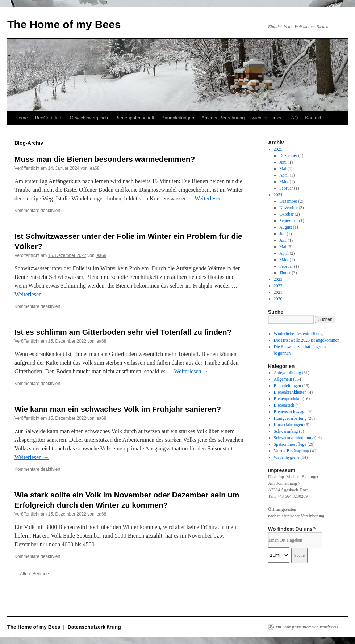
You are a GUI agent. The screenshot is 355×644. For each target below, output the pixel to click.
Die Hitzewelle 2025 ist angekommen (307, 340)
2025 (278, 149)
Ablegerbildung (287, 373)
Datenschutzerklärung (94, 627)
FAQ (293, 118)
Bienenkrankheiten (290, 392)
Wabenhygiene (287, 457)
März (284, 182)
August (286, 227)
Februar (286, 188)
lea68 (94, 168)
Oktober (286, 214)
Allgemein (283, 379)
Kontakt (313, 118)
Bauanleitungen (178, 118)
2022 (278, 286)
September (289, 221)
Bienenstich (284, 405)
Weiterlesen (212, 198)
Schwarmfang (286, 431)
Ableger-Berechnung (223, 118)
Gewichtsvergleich (89, 118)
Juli (282, 234)
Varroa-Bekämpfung (292, 451)
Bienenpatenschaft (135, 118)
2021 (278, 292)
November (289, 208)
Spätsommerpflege (290, 444)
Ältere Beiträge (32, 574)
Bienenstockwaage (290, 412)
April (284, 175)
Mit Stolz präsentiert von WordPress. (307, 627)
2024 (278, 195)
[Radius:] (279, 555)
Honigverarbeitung (290, 418)
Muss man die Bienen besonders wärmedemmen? (105, 159)
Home (22, 118)
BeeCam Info (49, 118)
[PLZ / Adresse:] (295, 540)
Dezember (288, 156)
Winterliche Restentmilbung (298, 334)
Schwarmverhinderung (294, 438)
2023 (278, 279)
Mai (283, 169)
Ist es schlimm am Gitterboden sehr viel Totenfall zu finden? (123, 332)
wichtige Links (266, 118)
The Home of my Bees (64, 24)
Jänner (285, 273)
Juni (283, 162)
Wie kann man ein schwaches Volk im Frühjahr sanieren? (118, 409)
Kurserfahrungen (289, 425)
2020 (278, 299)
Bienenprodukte (288, 399)
